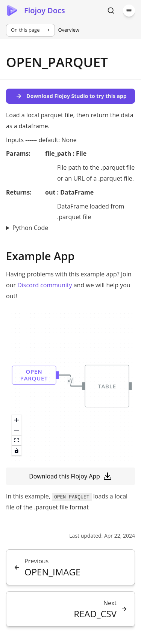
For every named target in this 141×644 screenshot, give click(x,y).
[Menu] (129, 11)
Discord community (45, 285)
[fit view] (17, 441)
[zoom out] (17, 430)
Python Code (30, 228)
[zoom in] (17, 420)
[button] (34, 375)
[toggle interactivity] (17, 451)
